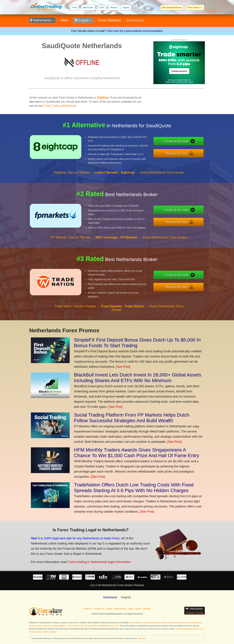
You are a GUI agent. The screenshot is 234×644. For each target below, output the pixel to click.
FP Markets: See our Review (71, 237)
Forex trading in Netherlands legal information (100, 562)
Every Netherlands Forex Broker (162, 172)
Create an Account (176, 141)
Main (64, 20)
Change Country (195, 613)
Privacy (109, 609)
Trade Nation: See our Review (75, 306)
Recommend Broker (172, 8)
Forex (74, 8)
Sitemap (147, 609)
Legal (130, 609)
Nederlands (110, 597)
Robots (114, 8)
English (83, 20)
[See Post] (123, 367)
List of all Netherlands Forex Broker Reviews (117, 585)
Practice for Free (176, 153)
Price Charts (195, 8)
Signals (126, 8)
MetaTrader (88, 8)
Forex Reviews (110, 20)
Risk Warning (120, 609)
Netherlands (42, 20)
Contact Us (99, 609)
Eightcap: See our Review (72, 172)
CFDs (102, 8)
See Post (142, 638)
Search (138, 609)
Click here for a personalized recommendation (135, 31)
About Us (88, 609)
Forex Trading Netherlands (60, 106)
